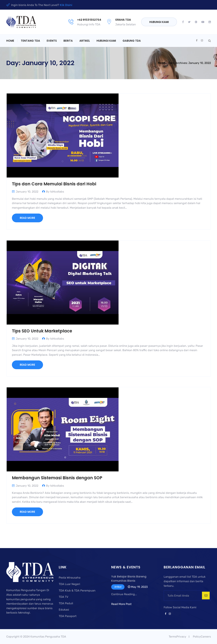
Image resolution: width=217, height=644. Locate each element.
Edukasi (64, 610)
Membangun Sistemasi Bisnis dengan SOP (57, 478)
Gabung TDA (132, 41)
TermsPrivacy (177, 637)
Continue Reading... (124, 594)
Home (10, 41)
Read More (27, 218)
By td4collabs (55, 192)
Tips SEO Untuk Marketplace (42, 331)
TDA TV (63, 597)
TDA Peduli (66, 603)
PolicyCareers (202, 637)
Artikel (85, 41)
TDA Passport (68, 616)
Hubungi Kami (159, 22)
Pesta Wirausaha (70, 578)
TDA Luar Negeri (69, 584)
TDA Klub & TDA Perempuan (77, 591)
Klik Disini (66, 5)
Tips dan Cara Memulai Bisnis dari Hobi (54, 184)
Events (52, 41)
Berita (68, 41)
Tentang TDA (30, 41)
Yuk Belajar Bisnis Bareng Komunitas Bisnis (129, 579)
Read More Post (121, 604)
